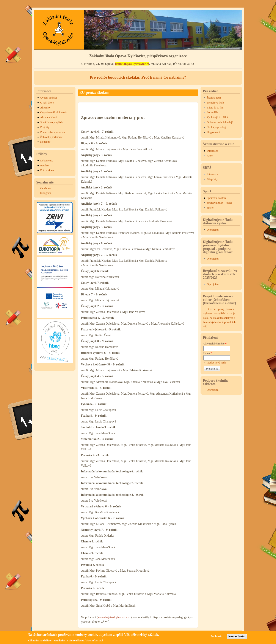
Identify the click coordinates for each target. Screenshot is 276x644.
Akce (210, 156)
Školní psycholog (216, 127)
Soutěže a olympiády (52, 122)
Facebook (46, 188)
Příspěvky (212, 179)
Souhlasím (217, 636)
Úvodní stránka (49, 98)
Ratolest (45, 166)
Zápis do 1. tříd (215, 108)
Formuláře (212, 112)
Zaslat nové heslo (217, 363)
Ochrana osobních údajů (220, 122)
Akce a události (49, 117)
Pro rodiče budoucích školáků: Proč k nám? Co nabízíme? (138, 77)
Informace (212, 151)
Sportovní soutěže (217, 198)
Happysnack (213, 132)
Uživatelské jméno (215, 344)
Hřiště (210, 208)
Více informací (94, 641)
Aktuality (45, 108)
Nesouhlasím (237, 636)
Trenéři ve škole (216, 103)
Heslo (208, 353)
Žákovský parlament (51, 137)
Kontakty (45, 142)
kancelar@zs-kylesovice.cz (132, 64)
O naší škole (47, 103)
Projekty (45, 127)
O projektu (213, 230)
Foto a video (47, 170)
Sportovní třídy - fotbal (219, 203)
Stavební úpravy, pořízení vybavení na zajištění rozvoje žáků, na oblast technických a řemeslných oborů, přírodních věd (219, 318)
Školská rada (214, 98)
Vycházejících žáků (217, 117)
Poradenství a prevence (53, 132)
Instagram (45, 193)
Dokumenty (47, 161)
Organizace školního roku (54, 112)
